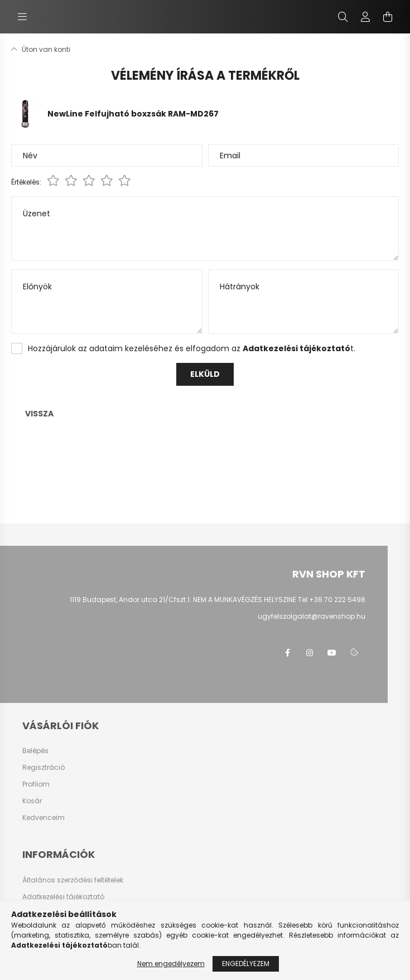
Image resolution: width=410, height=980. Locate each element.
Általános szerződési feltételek (73, 880)
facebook (287, 653)
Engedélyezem (246, 964)
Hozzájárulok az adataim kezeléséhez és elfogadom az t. (192, 348)
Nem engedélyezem (171, 964)
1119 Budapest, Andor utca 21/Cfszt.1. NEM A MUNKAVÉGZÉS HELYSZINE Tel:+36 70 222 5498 (218, 600)
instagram (310, 653)
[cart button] (388, 17)
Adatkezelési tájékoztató (63, 897)
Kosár (32, 801)
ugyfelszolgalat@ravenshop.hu (312, 616)
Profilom (36, 784)
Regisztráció (44, 768)
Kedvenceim (44, 818)
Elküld (205, 374)
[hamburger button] (22, 17)
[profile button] (365, 17)
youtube (332, 653)
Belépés (35, 751)
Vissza (39, 414)
